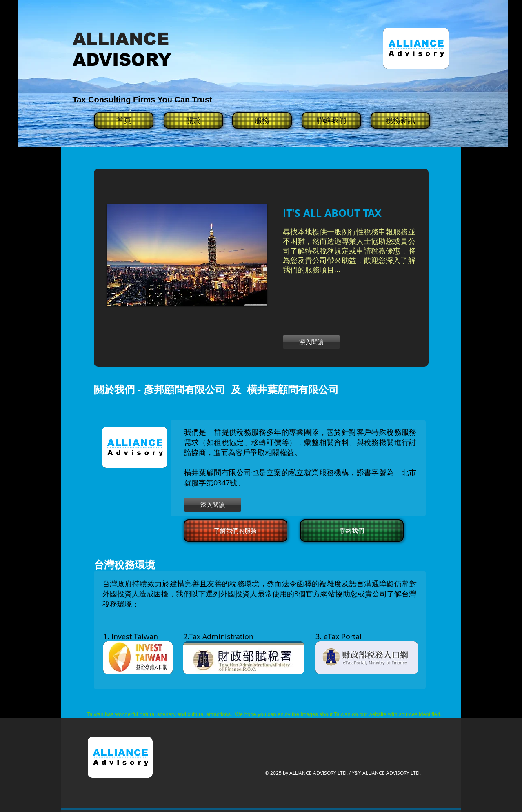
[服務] (262, 120)
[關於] (193, 120)
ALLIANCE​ (121, 39)
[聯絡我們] (331, 120)
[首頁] (124, 120)
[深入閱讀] (311, 342)
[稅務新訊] (400, 120)
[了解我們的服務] (235, 531)
